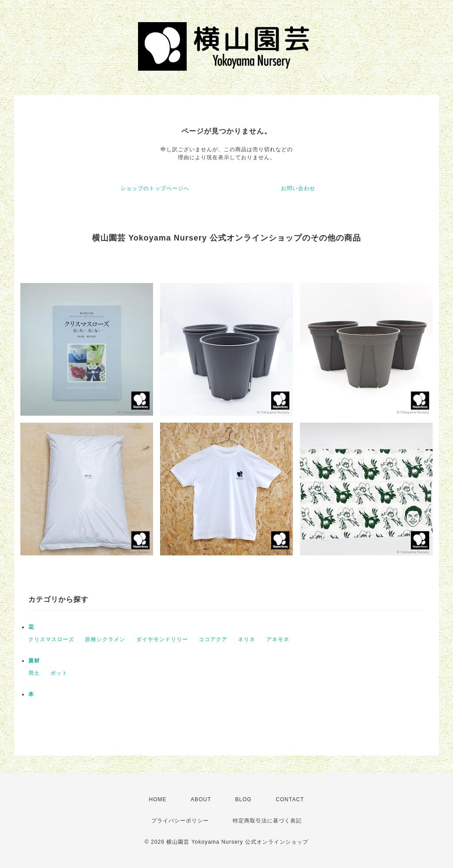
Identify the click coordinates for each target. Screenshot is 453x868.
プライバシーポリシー (180, 821)
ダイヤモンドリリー (162, 639)
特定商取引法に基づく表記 (267, 821)
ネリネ (247, 639)
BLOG (244, 799)
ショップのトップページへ (155, 188)
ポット (59, 673)
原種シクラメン (105, 639)
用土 (34, 673)
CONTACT (290, 799)
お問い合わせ (298, 188)
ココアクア (213, 639)
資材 (34, 661)
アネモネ (278, 639)
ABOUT (201, 799)
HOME (158, 799)
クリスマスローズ (51, 639)
